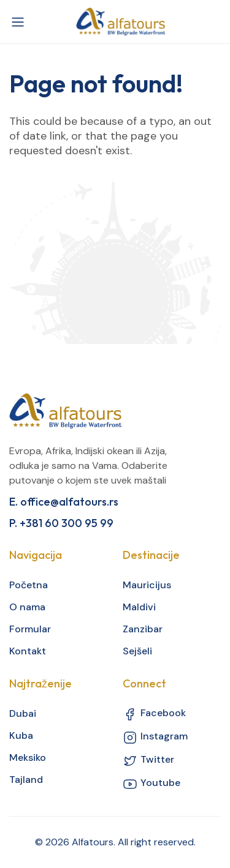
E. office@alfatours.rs (64, 502)
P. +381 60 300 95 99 (61, 523)
